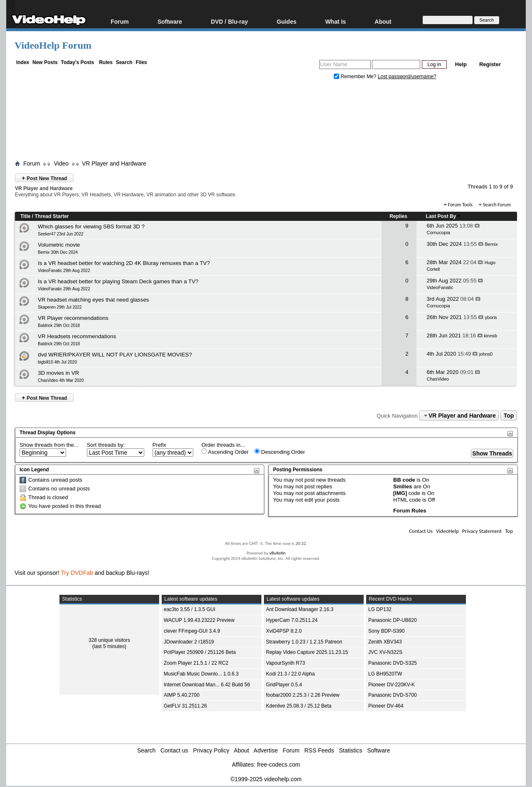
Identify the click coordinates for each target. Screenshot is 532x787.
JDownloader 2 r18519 (189, 642)
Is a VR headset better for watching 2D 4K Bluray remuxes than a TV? (124, 263)
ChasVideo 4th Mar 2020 (61, 380)
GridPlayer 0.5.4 (284, 685)
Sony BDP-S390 (386, 631)
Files (141, 62)
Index (23, 62)
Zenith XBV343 (385, 642)
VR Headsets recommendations (77, 336)
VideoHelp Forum (53, 45)
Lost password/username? (407, 77)
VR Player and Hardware (114, 163)
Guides (287, 21)
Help (461, 64)
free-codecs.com (278, 765)
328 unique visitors (109, 640)
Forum (120, 21)
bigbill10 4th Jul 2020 (57, 362)
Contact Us (421, 531)
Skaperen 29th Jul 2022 (60, 307)
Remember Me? (356, 77)
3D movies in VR (58, 373)
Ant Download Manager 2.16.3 (300, 609)
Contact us (174, 750)
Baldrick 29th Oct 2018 (59, 325)
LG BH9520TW (385, 674)
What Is (335, 21)
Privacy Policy (211, 750)
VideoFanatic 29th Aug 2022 (64, 271)
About (383, 21)
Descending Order (280, 452)
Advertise (266, 750)
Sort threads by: (106, 445)
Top (509, 416)
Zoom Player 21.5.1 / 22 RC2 (196, 663)
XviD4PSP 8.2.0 (284, 631)
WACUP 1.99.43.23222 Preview (199, 620)
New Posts (45, 62)
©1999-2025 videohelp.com (266, 779)
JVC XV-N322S (385, 652)
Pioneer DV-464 (386, 706)
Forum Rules (410, 511)
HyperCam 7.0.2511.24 (292, 620)
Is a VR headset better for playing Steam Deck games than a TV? (118, 281)
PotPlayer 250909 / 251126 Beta (200, 652)
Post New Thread (44, 178)
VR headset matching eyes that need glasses (93, 300)
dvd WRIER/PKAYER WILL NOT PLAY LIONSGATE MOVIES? (115, 355)
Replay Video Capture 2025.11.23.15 (307, 652)
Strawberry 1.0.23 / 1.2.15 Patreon (304, 642)
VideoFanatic (440, 287)
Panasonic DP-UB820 (393, 620)
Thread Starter (52, 216)
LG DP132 (380, 609)
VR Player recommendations (73, 318)
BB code (404, 480)
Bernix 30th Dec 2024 (58, 252)
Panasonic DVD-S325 (393, 663)
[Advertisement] (266, 122)
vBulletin (277, 553)
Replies (398, 216)
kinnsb (490, 336)
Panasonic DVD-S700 (393, 695)
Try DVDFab (77, 573)
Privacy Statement (482, 531)
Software (170, 21)
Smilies (403, 486)
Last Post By (444, 216)
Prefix (159, 445)
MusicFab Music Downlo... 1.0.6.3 (201, 674)
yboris (491, 317)
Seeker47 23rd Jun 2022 (61, 234)
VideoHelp (447, 531)
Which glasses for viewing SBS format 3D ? (91, 226)
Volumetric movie (59, 245)
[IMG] (400, 493)
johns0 (486, 354)
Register (490, 64)
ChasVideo (438, 379)
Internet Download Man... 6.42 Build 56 (207, 685)
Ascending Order (225, 452)
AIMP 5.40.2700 (182, 695)
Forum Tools (460, 205)
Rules (106, 62)
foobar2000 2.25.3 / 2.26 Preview (303, 695)
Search (124, 62)
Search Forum (497, 205)
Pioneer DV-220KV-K (392, 685)
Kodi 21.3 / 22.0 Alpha (290, 674)
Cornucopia (438, 233)
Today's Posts (77, 62)
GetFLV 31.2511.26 (185, 706)
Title (25, 216)
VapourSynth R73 (286, 663)
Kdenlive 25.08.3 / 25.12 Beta (299, 706)
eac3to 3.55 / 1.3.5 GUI (190, 609)
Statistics (351, 750)
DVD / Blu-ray (229, 21)
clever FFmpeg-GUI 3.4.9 (192, 631)
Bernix (491, 244)
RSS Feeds (319, 750)
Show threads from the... (49, 445)
